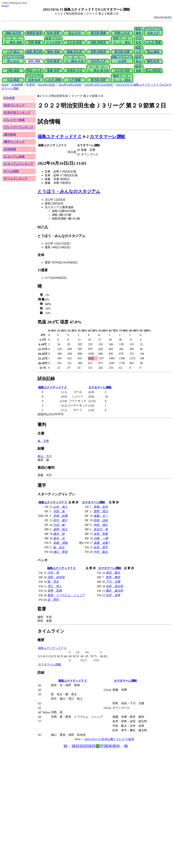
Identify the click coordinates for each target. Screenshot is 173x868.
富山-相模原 (153, 70)
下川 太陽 (113, 582)
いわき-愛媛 (153, 42)
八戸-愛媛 (75, 80)
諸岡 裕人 (60, 529)
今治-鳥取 (13, 80)
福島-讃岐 (34, 61)
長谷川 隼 (101, 529)
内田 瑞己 (101, 525)
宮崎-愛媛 (34, 42)
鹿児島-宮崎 (122, 52)
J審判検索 (10, 134)
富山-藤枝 (153, 52)
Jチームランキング (15, 178)
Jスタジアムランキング (18, 164)
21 (77, 746)
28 (106, 746)
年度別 (30, 85)
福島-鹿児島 (34, 52)
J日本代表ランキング (17, 112)
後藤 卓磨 (101, 543)
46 (126, 746)
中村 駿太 (101, 552)
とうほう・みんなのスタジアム (69, 191)
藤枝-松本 (153, 61)
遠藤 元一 (101, 516)
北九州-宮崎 (122, 70)
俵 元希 (43, 441)
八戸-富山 (13, 52)
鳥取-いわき (34, 70)
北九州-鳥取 (75, 42)
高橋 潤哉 (60, 543)
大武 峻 (59, 525)
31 (118, 746)
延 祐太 (59, 547)
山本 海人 (60, 507)
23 (86, 746)
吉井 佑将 (113, 595)
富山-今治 (75, 33)
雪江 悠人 (55, 586)
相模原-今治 (75, 70)
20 (74, 746)
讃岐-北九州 (13, 33)
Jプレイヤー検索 (14, 120)
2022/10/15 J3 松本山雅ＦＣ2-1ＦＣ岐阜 (109, 739)
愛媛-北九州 (75, 52)
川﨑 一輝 (101, 538)
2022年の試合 (46, 85)
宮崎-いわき (122, 33)
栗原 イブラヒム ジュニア (66, 595)
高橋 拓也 (101, 507)
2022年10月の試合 (70, 85)
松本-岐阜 (53, 61)
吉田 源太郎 (114, 586)
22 (82, 746)
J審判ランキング (14, 142)
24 (90, 746)
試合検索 (17, 85)
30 (114, 746)
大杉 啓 (53, 573)
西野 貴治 (101, 511)
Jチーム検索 (11, 171)
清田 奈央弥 (56, 577)
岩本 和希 (101, 534)
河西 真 (59, 511)
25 (94, 746)
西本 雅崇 (113, 577)
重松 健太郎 (114, 591)
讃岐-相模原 (98, 42)
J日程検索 (10, 149)
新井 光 (59, 538)
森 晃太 (53, 582)
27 (102, 746)
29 (110, 746)
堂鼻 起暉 (60, 516)
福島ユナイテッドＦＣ (60, 137)
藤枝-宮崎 (53, 52)
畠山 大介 (45, 456)
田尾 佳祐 (101, 520)
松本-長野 (53, 33)
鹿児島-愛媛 (98, 33)
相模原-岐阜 (34, 33)
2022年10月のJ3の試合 (99, 85)
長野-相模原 (98, 52)
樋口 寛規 (60, 552)
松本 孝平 (101, 547)
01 (65, 746)
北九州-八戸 (98, 61)
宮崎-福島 (13, 70)
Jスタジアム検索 (14, 156)
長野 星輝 (55, 591)
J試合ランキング (14, 105)
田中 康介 (60, 520)
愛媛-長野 (53, 70)
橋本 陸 (59, 534)
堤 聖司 (53, 600)
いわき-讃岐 (53, 80)
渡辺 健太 (113, 573)
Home (5, 6)
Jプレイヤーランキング (18, 127)
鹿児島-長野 (98, 80)
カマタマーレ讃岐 (107, 137)
